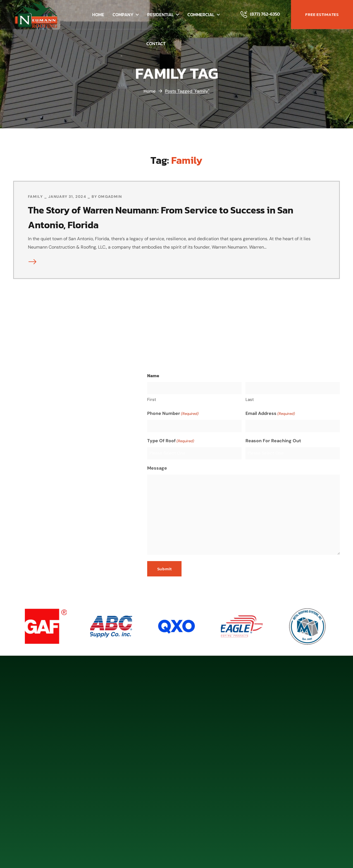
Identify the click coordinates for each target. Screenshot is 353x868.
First (152, 399)
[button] (322, 15)
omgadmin (110, 197)
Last (250, 399)
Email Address (270, 413)
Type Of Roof (171, 441)
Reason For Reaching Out (273, 440)
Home (149, 91)
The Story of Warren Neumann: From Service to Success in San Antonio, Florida (169, 217)
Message (157, 468)
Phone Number (173, 413)
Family (35, 197)
